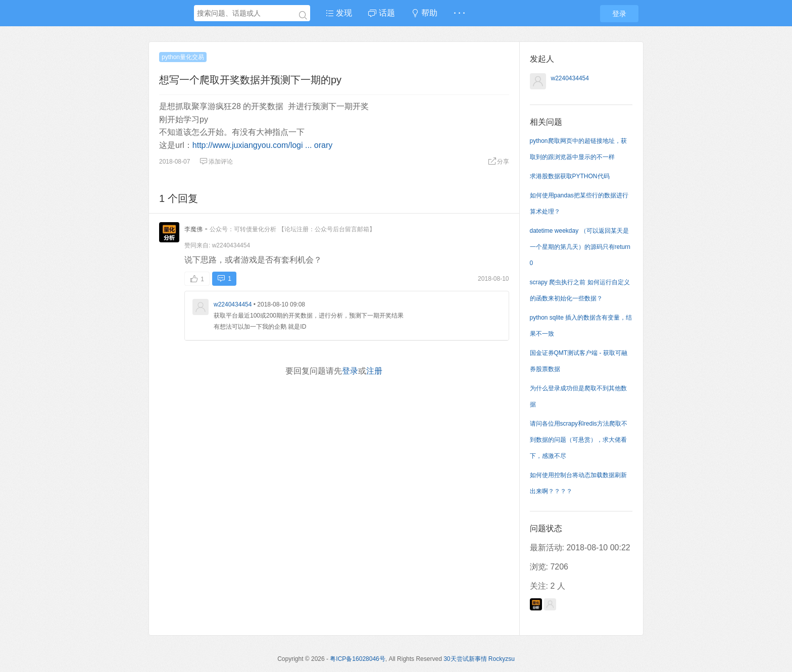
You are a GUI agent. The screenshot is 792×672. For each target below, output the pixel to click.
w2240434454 (231, 245)
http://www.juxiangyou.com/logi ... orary (262, 145)
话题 (381, 13)
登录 (619, 14)
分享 (499, 162)
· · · (459, 13)
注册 (374, 371)
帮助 (424, 13)
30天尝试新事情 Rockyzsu (479, 659)
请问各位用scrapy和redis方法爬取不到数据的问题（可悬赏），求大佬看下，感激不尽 (579, 440)
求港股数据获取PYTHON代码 (570, 176)
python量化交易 (183, 57)
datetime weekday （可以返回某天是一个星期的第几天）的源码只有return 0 (580, 247)
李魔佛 (193, 229)
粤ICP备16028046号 (357, 659)
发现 (339, 13)
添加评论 (216, 162)
